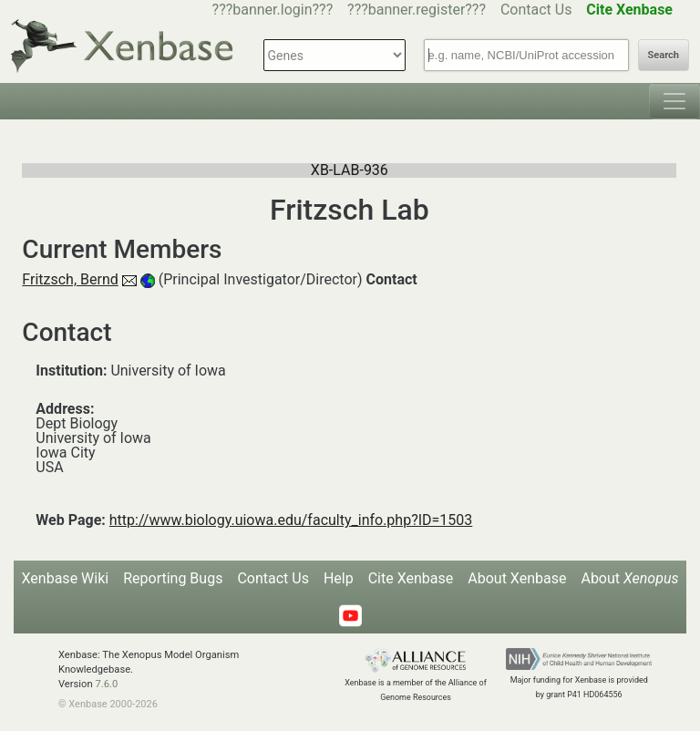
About (629, 578)
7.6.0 (106, 684)
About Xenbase (517, 578)
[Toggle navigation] (674, 101)
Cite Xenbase (411, 578)
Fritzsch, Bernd (70, 279)
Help (339, 578)
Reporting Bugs (173, 578)
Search (664, 55)
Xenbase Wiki (66, 578)
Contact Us (536, 10)
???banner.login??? (273, 10)
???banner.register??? (417, 10)
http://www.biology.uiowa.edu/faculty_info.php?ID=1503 (291, 520)
